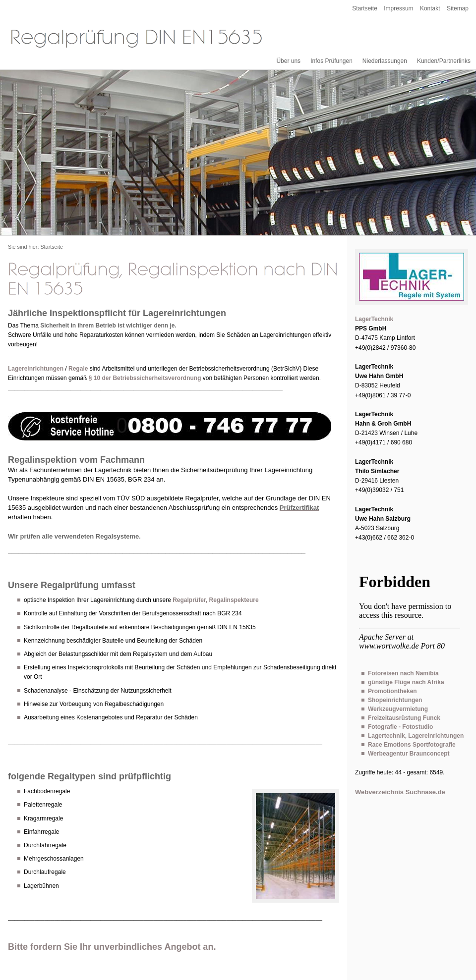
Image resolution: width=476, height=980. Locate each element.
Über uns (288, 61)
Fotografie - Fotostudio (400, 727)
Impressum (398, 8)
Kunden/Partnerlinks (444, 61)
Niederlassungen (385, 61)
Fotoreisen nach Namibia (403, 673)
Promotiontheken (392, 691)
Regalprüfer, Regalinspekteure (215, 600)
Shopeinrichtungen (395, 700)
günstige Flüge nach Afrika (406, 682)
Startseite (365, 8)
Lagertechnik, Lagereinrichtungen (416, 736)
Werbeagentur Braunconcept (409, 754)
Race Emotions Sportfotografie (412, 745)
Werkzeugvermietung (398, 709)
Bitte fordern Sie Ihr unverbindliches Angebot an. (112, 947)
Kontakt (430, 8)
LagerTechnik (374, 319)
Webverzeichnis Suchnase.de (400, 792)
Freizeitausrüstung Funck (404, 718)
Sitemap (458, 8)
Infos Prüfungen (331, 61)
